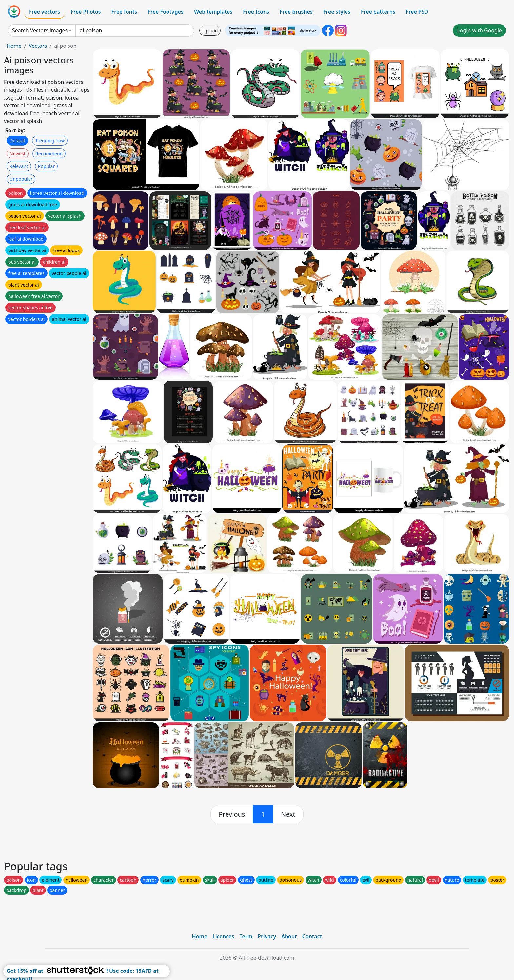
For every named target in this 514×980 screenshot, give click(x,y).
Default (17, 141)
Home (14, 46)
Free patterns (378, 12)
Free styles (337, 12)
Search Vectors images (40, 30)
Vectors (38, 46)
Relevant (19, 166)
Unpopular (21, 179)
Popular (46, 166)
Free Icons (256, 12)
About (289, 936)
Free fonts (124, 12)
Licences (223, 936)
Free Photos (86, 12)
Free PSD (417, 12)
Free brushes (296, 12)
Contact (312, 936)
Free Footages (166, 12)
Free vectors (44, 12)
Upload (210, 31)
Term (246, 936)
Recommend (49, 153)
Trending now (50, 141)
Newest (18, 153)
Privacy (267, 936)
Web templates (213, 12)
